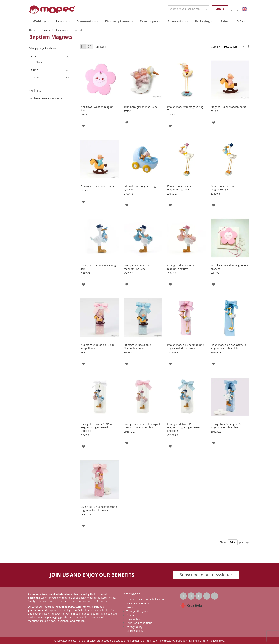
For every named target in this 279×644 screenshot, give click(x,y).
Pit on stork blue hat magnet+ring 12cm (223, 188)
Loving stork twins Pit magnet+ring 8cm (136, 267)
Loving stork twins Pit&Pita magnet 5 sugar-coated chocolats (96, 427)
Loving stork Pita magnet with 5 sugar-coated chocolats (99, 508)
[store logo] (52, 10)
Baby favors (62, 30)
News (130, 607)
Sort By (216, 47)
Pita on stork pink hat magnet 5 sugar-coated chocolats (186, 346)
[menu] (139, 21)
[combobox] (189, 9)
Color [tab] (35, 77)
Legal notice (133, 619)
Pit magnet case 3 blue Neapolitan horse (137, 346)
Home (32, 30)
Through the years (137, 611)
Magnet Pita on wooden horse (228, 107)
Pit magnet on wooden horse (98, 186)
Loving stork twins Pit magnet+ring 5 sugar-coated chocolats (184, 427)
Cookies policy (135, 631)
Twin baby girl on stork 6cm (140, 107)
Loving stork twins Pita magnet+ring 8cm (181, 267)
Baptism (46, 30)
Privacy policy (134, 627)
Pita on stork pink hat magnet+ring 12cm (180, 188)
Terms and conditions (139, 623)
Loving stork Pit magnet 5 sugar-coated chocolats (226, 426)
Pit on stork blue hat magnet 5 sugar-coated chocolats (229, 346)
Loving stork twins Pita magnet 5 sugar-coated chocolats (142, 426)
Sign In (220, 9)
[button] (83, 126)
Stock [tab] (35, 56)
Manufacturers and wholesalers (145, 599)
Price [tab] (34, 70)
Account (231, 9)
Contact (131, 615)
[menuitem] (41, 21)
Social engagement (138, 603)
